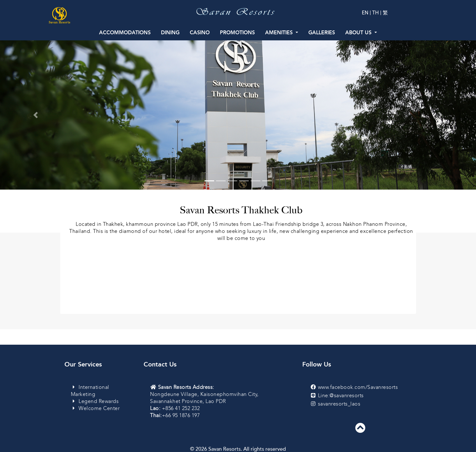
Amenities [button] (280, 33)
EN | (367, 13)
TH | (377, 13)
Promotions (237, 33)
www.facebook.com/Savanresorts (358, 387)
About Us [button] (359, 33)
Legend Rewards (95, 401)
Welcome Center (95, 408)
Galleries (322, 33)
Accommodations (125, 33)
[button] (36, 115)
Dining (170, 33)
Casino (200, 33)
